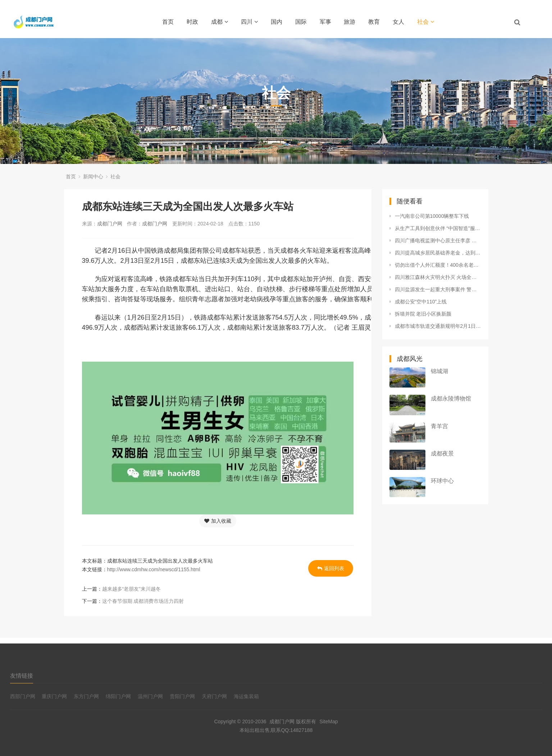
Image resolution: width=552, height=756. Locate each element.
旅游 (350, 22)
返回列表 (331, 568)
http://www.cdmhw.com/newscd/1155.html (154, 569)
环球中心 (442, 481)
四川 (249, 22)
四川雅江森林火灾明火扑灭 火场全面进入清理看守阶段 (438, 277)
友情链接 (22, 676)
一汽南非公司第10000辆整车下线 (432, 216)
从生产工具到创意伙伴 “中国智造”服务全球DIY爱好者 (438, 228)
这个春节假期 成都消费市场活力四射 (143, 601)
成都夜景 (442, 453)
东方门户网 (86, 696)
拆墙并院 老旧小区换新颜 (423, 314)
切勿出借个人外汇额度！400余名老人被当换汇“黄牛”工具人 (438, 265)
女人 (398, 22)
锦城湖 (439, 371)
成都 (220, 22)
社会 (426, 22)
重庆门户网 (54, 696)
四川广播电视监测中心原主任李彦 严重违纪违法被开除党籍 (438, 240)
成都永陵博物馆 (451, 398)
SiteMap (329, 721)
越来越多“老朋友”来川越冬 (131, 589)
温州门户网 (150, 696)
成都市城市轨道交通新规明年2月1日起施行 (438, 326)
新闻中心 (93, 177)
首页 (168, 22)
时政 (192, 22)
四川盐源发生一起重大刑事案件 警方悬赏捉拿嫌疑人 (438, 289)
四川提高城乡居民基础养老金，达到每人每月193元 (438, 253)
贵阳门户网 (182, 696)
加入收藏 (218, 521)
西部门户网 (23, 696)
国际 (301, 22)
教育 (374, 22)
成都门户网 (110, 224)
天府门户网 (214, 696)
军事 (325, 22)
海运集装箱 (246, 696)
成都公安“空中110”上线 (421, 302)
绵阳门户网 (118, 696)
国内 (277, 22)
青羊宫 (439, 426)
